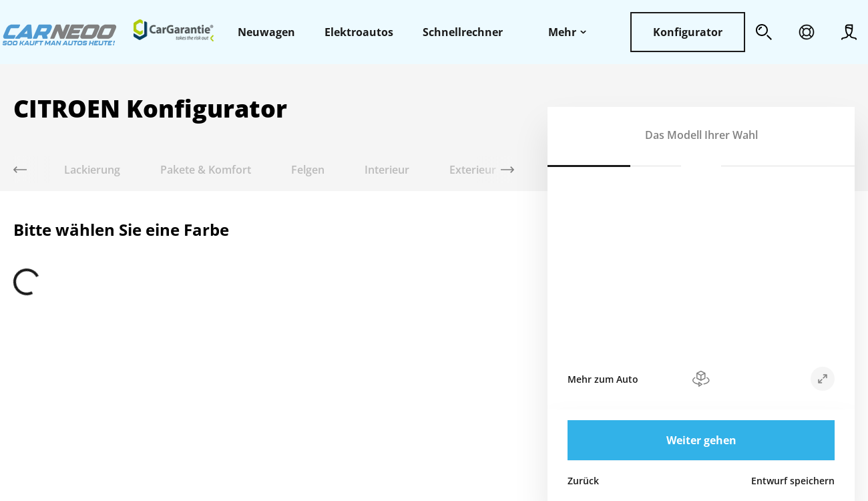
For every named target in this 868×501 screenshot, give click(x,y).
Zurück (583, 481)
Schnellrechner (463, 32)
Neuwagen (266, 32)
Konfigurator (688, 32)
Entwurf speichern (793, 481)
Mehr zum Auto (603, 379)
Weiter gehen (701, 440)
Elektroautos (359, 32)
